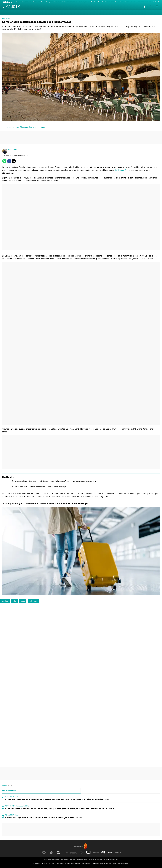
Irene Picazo (12, 150)
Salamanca (33, 601)
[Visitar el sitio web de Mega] (74, 853)
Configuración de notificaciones (110, 863)
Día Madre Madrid (101, 2)
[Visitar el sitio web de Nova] (66, 853)
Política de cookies (60, 863)
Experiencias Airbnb (89, 2)
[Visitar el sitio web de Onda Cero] (88, 853)
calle (14, 601)
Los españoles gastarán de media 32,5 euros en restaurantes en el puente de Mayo (45, 503)
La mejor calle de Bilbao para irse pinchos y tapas (25, 127)
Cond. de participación (74, 863)
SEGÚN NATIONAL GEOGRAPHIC (17, 806)
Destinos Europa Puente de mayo (51, 2)
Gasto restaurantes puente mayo (72, 2)
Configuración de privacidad (90, 863)
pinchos (5, 601)
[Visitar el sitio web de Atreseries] (81, 853)
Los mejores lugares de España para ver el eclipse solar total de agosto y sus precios (44, 817)
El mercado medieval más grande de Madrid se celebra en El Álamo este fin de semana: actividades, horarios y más (54, 481)
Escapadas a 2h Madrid (152, 2)
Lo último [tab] (87, 791)
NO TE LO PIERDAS (12, 797)
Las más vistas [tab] (9, 791)
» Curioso (11, 785)
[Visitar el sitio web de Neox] (59, 853)
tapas (23, 601)
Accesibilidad (125, 863)
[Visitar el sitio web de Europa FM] (96, 853)
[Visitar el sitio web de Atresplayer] (111, 853)
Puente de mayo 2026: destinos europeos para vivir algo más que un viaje (39, 487)
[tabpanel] (81, 807)
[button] (150, 6)
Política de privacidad (47, 863)
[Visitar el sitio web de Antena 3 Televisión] (44, 853)
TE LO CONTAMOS (12, 815)
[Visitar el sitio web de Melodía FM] (103, 853)
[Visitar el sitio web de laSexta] (51, 853)
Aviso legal (37, 863)
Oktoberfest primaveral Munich (134, 2)
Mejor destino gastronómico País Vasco (28, 2)
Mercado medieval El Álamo (116, 2)
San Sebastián (121, 170)
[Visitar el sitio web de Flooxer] (118, 853)
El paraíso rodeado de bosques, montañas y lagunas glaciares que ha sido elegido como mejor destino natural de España (60, 808)
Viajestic (5, 785)
